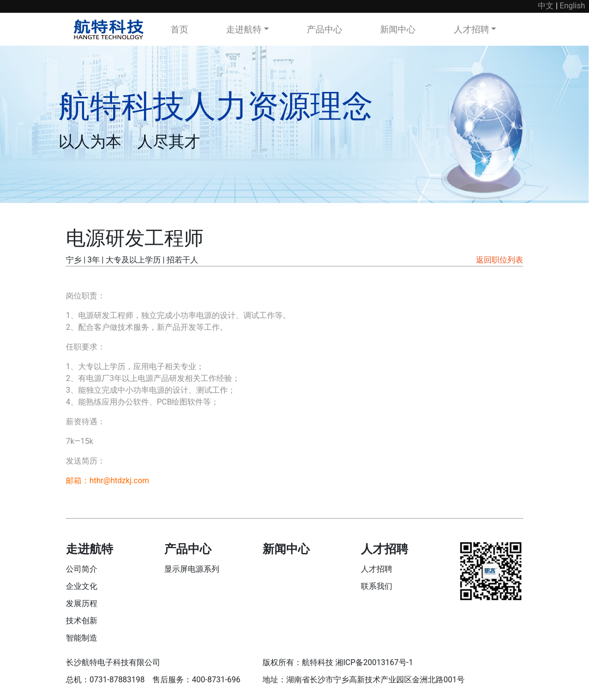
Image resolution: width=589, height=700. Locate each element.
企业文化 (82, 586)
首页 (179, 29)
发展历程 (82, 603)
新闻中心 (398, 29)
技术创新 (82, 621)
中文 (546, 6)
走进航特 (244, 29)
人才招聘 (471, 29)
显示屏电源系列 (192, 569)
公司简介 (82, 569)
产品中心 (324, 29)
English (572, 6)
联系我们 (377, 586)
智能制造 (82, 638)
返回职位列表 (500, 260)
